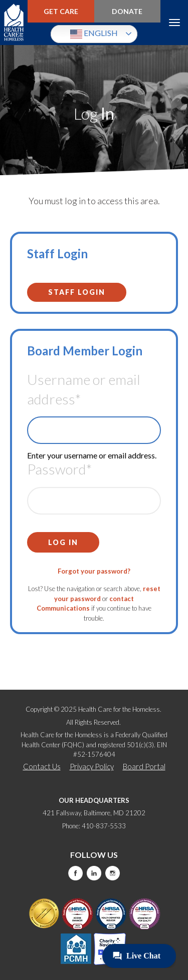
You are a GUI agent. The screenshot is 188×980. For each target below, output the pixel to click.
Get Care (61, 11)
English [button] (94, 34)
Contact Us (42, 766)
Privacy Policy (92, 766)
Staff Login (77, 292)
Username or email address (84, 389)
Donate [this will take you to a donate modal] (127, 11)
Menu (174, 23)
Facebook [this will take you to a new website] (75, 873)
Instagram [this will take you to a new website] (113, 873)
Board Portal (144, 766)
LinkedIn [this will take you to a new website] (94, 873)
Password (59, 469)
